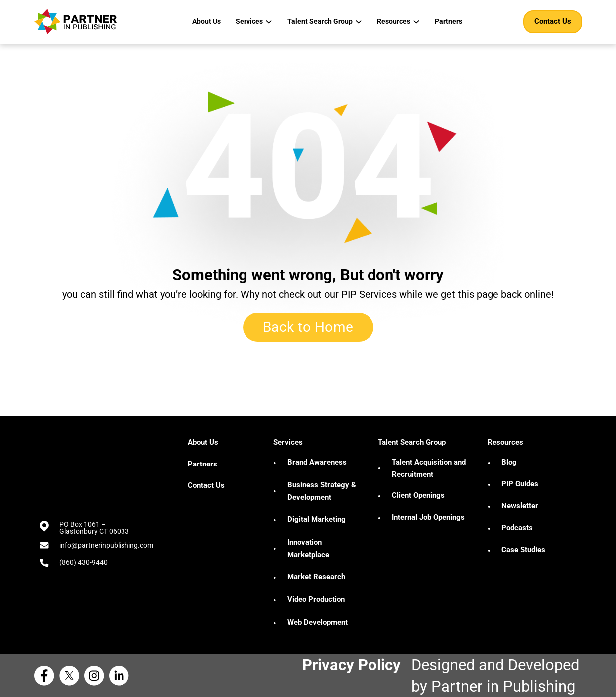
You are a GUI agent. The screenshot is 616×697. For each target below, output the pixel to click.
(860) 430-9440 (83, 562)
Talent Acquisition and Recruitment (429, 468)
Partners (448, 21)
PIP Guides (520, 484)
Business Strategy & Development (322, 491)
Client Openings (418, 495)
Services (249, 21)
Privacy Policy (352, 665)
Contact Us (553, 21)
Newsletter (520, 506)
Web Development (317, 622)
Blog (509, 462)
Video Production (316, 599)
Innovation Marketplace (308, 549)
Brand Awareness (317, 462)
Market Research (316, 577)
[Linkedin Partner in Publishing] (122, 676)
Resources (394, 21)
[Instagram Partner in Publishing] (97, 676)
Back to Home (308, 327)
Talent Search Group (320, 21)
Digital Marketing (316, 519)
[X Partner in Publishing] (72, 676)
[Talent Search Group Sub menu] (359, 22)
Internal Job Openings (428, 517)
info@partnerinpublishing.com (106, 545)
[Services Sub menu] (269, 22)
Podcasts (517, 528)
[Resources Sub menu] (416, 22)
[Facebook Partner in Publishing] (47, 676)
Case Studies (523, 550)
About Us (206, 21)
